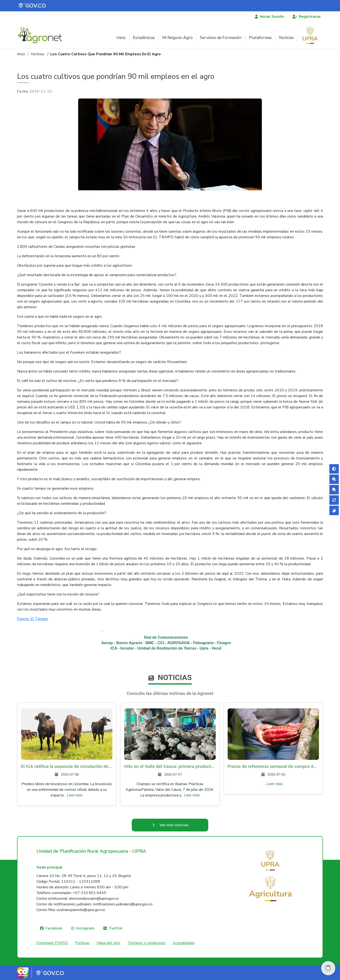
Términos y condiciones (146, 943)
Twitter (116, 928)
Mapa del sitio (108, 943)
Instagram (85, 928)
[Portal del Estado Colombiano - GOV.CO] (33, 6)
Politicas (82, 943)
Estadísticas (144, 38)
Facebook (54, 928)
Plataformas (260, 38)
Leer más (75, 795)
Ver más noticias (174, 825)
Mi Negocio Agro (177, 38)
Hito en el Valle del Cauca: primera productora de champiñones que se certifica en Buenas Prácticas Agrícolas (170, 766)
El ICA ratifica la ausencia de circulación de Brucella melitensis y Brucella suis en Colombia (67, 766)
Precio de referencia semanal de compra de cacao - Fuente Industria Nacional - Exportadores (273, 766)
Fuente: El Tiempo (32, 619)
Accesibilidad (183, 943)
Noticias (286, 38)
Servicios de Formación (221, 38)
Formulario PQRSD (52, 943)
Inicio (121, 38)
